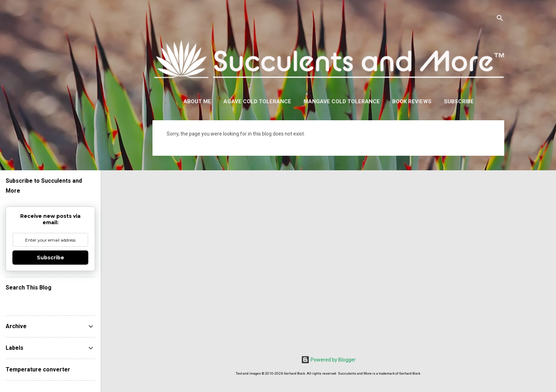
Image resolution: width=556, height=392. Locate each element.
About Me (197, 101)
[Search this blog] (50, 301)
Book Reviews (412, 101)
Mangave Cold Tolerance (342, 101)
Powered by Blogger (328, 360)
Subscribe (459, 101)
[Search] (500, 19)
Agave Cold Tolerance (257, 101)
